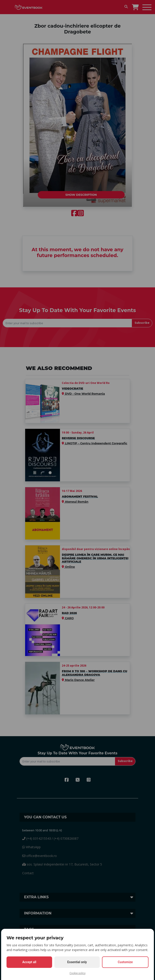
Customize (125, 962)
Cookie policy (77, 973)
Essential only (77, 962)
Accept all (29, 962)
